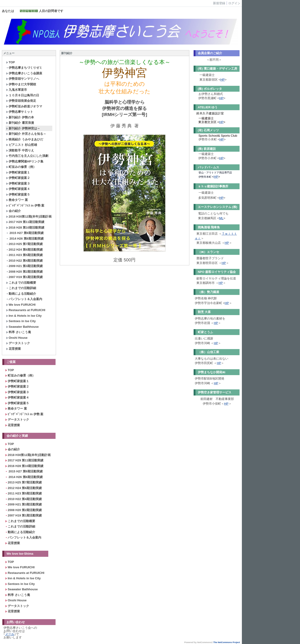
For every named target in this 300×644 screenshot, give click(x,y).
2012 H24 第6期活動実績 (24, 250)
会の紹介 (13, 211)
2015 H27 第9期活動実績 (25, 233)
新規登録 (219, 3)
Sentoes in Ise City (21, 321)
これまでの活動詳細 (21, 288)
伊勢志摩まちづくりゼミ (24, 68)
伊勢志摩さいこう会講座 (24, 73)
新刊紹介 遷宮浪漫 (20, 123)
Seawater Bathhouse (22, 327)
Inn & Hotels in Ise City (24, 316)
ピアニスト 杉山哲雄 (22, 145)
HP (223, 80)
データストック (18, 343)
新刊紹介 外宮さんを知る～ (26, 134)
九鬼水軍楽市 (17, 90)
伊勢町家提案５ (18, 194)
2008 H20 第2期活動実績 (24, 272)
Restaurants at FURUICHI (26, 310)
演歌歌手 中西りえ (20, 150)
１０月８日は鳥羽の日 (23, 95)
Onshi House (17, 338)
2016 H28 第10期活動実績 (25, 228)
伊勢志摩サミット (20, 112)
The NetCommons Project (227, 642)
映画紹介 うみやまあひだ (25, 139)
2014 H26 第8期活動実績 (25, 239)
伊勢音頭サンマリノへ (23, 79)
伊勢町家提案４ (18, 189)
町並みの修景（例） (21, 167)
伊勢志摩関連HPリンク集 (25, 161)
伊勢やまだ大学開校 (21, 84)
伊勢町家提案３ (18, 183)
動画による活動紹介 (21, 294)
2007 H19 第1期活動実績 (24, 277)
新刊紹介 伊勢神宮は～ (23, 128)
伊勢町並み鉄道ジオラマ (24, 106)
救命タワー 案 (17, 200)
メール (10, 634)
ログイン (234, 3)
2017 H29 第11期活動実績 (25, 222)
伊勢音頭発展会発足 (21, 101)
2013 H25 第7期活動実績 (24, 244)
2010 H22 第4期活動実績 (24, 261)
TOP (11, 62)
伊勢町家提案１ (18, 172)
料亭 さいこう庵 (19, 332)
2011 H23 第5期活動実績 (24, 255)
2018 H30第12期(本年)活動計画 (29, 217)
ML (221, 218)
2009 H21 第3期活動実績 (24, 266)
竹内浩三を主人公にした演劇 (27, 156)
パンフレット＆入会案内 (24, 299)
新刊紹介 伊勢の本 (20, 117)
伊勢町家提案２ (18, 178)
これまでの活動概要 (21, 283)
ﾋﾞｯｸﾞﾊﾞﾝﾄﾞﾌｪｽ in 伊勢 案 (25, 205)
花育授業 (13, 349)
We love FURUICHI (21, 305)
